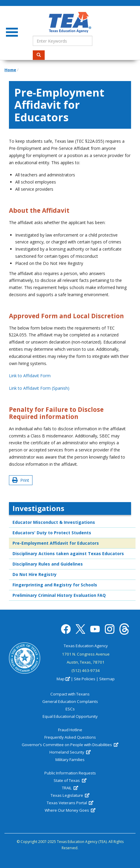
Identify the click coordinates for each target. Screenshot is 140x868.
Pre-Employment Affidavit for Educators (56, 543)
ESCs (70, 709)
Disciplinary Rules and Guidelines (48, 564)
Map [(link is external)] (63, 679)
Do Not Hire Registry (35, 574)
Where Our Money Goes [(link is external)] (70, 810)
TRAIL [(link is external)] (70, 788)
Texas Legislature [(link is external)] (70, 795)
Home (10, 70)
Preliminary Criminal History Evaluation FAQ (59, 595)
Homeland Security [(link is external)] (70, 752)
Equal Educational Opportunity (70, 716)
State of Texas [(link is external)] (70, 780)
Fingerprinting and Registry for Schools (55, 585)
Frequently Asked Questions (70, 737)
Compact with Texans (70, 694)
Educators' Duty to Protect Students (52, 533)
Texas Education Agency (86, 646)
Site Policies (85, 679)
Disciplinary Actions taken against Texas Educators (68, 553)
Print (21, 480)
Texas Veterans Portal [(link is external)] (70, 803)
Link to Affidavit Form (30, 376)
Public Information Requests (70, 773)
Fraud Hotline (70, 730)
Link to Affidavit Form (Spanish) (39, 388)
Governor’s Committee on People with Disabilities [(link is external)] (70, 745)
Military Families (70, 760)
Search (41, 55)
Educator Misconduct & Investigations (54, 522)
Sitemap (107, 679)
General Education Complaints (70, 701)
